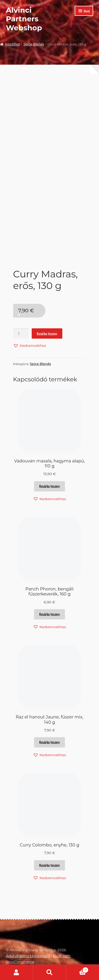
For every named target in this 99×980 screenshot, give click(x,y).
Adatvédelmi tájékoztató (28, 956)
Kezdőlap (12, 44)
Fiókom (16, 972)
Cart (77, 969)
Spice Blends (34, 44)
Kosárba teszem (47, 334)
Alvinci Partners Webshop (24, 19)
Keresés (49, 972)
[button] (30, 345)
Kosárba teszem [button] (49, 486)
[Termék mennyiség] (21, 333)
